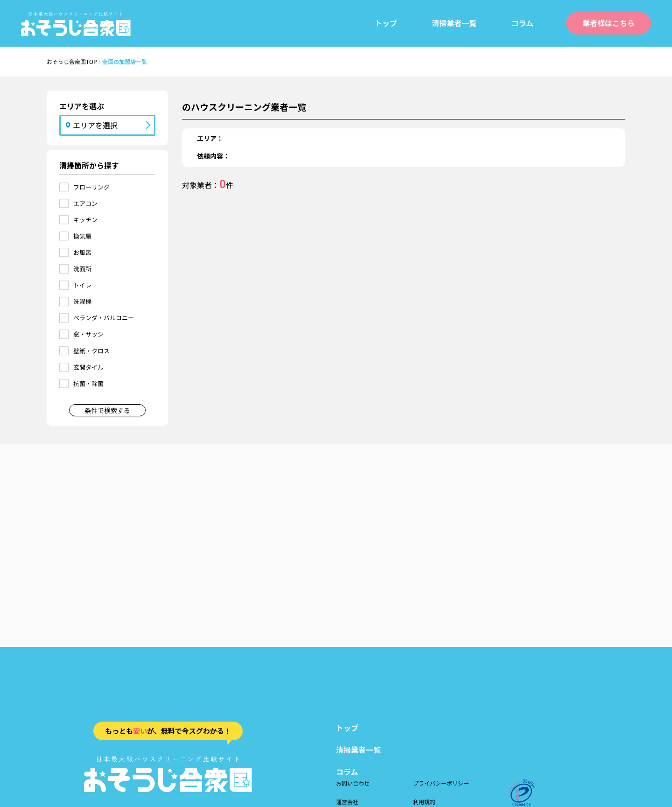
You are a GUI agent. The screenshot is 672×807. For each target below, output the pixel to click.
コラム (522, 23)
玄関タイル (88, 367)
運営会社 (347, 802)
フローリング (91, 187)
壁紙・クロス (91, 351)
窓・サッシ (88, 334)
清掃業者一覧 (454, 23)
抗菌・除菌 (88, 383)
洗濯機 (82, 301)
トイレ (82, 285)
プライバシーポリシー (441, 783)
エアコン (85, 203)
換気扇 (82, 236)
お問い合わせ (353, 783)
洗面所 (82, 269)
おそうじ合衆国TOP (72, 61)
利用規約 (424, 802)
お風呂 (82, 252)
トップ (386, 23)
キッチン (85, 220)
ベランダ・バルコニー (104, 318)
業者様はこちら (609, 23)
